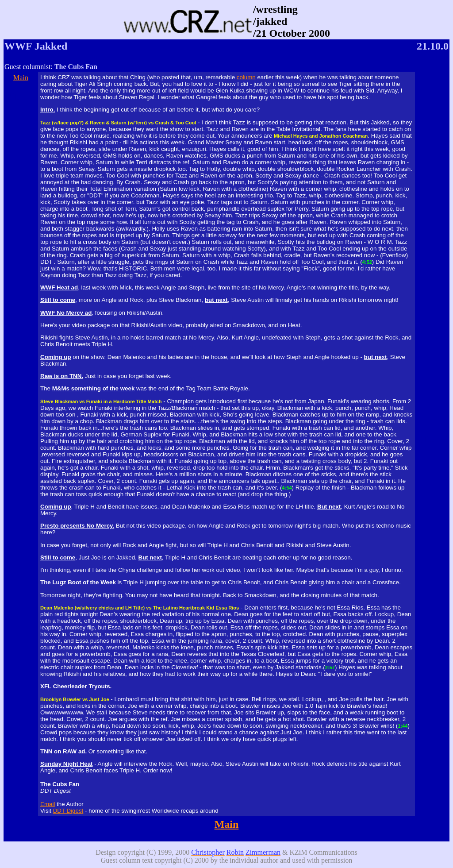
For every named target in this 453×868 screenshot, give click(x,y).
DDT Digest (68, 811)
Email (48, 804)
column (246, 77)
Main (21, 78)
